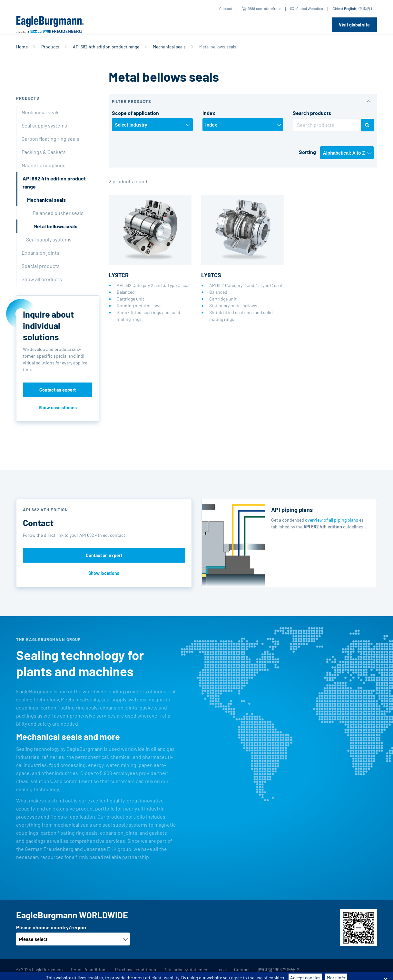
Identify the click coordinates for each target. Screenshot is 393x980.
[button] (243, 102)
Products (50, 47)
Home (22, 47)
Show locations (104, 573)
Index (209, 113)
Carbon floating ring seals (50, 139)
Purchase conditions (136, 970)
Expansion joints (40, 253)
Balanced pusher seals (58, 213)
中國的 (364, 8)
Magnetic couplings (44, 165)
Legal (221, 970)
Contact (226, 8)
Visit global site (354, 25)
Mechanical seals (169, 47)
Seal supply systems (44, 125)
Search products (312, 113)
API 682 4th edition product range (106, 47)
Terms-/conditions (89, 970)
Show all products (42, 279)
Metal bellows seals (55, 226)
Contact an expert (58, 390)
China (337, 8)
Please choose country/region (51, 927)
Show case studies (58, 408)
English (350, 8)
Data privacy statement (186, 970)
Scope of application (135, 113)
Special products (41, 266)
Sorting (307, 152)
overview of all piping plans (332, 520)
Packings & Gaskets (44, 152)
